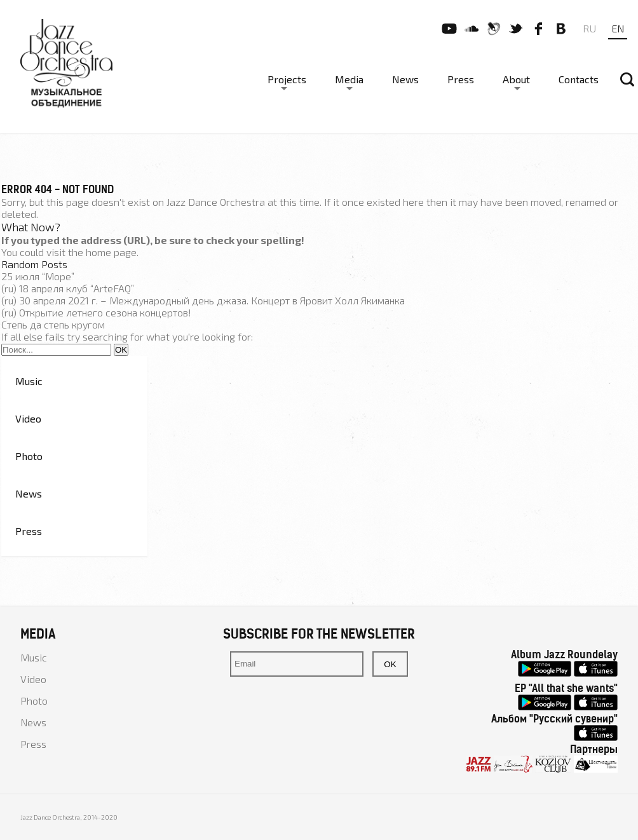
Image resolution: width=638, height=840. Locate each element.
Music (29, 381)
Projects (287, 79)
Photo (29, 456)
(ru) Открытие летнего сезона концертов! (96, 312)
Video (28, 418)
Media (349, 79)
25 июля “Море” (38, 276)
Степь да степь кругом (53, 324)
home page (111, 252)
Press (461, 79)
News (405, 79)
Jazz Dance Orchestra (216, 202)
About (516, 79)
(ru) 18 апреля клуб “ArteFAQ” (68, 288)
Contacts (579, 79)
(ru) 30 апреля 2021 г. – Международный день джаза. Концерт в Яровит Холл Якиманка (203, 300)
